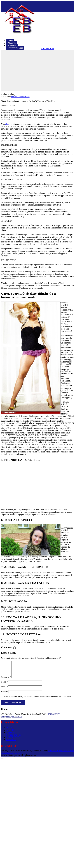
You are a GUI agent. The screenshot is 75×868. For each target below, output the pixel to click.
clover (8, 124)
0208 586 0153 (54, 717)
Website (4, 695)
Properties (11, 736)
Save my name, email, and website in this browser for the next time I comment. (38, 700)
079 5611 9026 (68, 754)
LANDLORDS (13, 740)
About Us (10, 733)
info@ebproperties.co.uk (11, 720)
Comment (6, 680)
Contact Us (11, 743)
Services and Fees (14, 738)
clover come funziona (20, 97)
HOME (9, 731)
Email (4, 690)
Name (4, 685)
